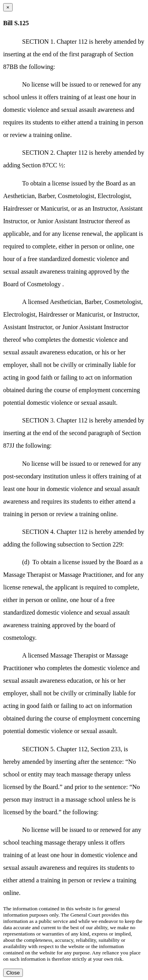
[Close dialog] (8, 7)
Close (13, 973)
